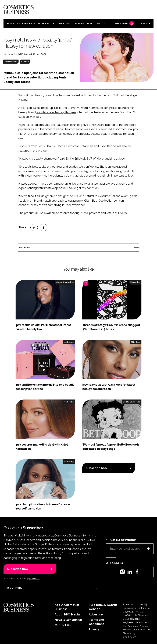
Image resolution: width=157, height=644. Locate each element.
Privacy (94, 629)
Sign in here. (33, 579)
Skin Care (136, 342)
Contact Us (63, 625)
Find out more (13, 588)
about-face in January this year (56, 112)
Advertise (96, 614)
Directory (94, 24)
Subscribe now (96, 468)
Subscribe (124, 24)
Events (79, 24)
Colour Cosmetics (11, 61)
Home (10, 24)
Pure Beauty (46, 24)
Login (144, 24)
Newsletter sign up (68, 620)
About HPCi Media (67, 614)
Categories (25, 24)
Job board (64, 24)
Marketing (25, 61)
